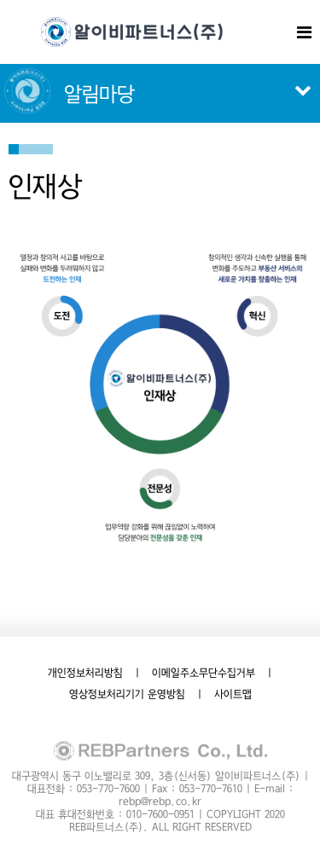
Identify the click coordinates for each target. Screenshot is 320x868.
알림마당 (99, 94)
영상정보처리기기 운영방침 (127, 694)
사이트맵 (233, 694)
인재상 (45, 186)
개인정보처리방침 (85, 673)
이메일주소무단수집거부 (204, 673)
